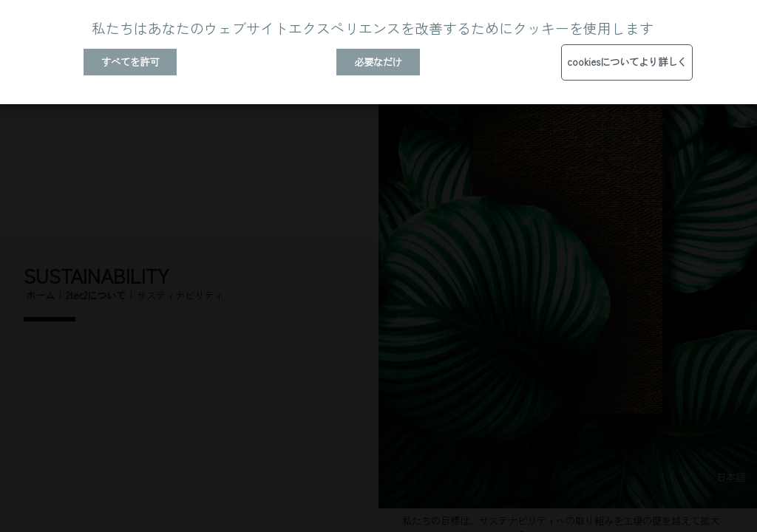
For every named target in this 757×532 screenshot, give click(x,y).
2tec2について (96, 295)
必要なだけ (378, 62)
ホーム (40, 295)
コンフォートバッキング (666, 355)
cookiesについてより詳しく (627, 62)
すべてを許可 (130, 62)
